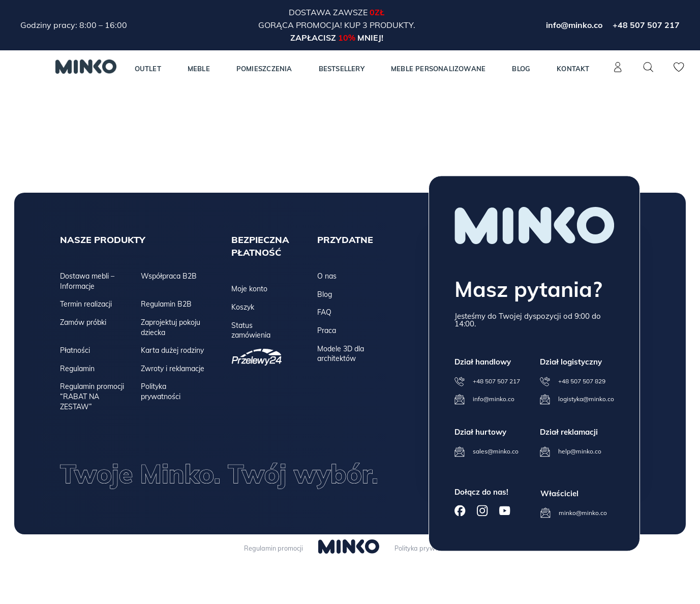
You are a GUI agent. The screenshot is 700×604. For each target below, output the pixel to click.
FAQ (324, 312)
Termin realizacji (86, 304)
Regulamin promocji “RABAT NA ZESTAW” (92, 396)
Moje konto (249, 289)
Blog (521, 69)
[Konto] (618, 73)
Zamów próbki (83, 322)
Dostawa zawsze (329, 12)
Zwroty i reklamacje (173, 369)
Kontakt (573, 69)
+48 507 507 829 (582, 381)
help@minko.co (580, 451)
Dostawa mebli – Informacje (87, 281)
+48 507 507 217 (646, 25)
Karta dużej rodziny (172, 350)
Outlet (148, 69)
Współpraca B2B (169, 276)
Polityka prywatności (161, 391)
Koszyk (243, 307)
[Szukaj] (649, 67)
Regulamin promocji (271, 548)
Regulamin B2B (166, 304)
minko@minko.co (583, 513)
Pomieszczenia (264, 69)
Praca (327, 330)
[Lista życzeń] (679, 73)
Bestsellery (342, 69)
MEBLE (199, 69)
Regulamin (77, 369)
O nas (327, 276)
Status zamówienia (251, 330)
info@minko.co (574, 25)
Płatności (75, 350)
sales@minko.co (496, 451)
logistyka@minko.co (586, 399)
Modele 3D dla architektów (341, 354)
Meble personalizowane (438, 69)
